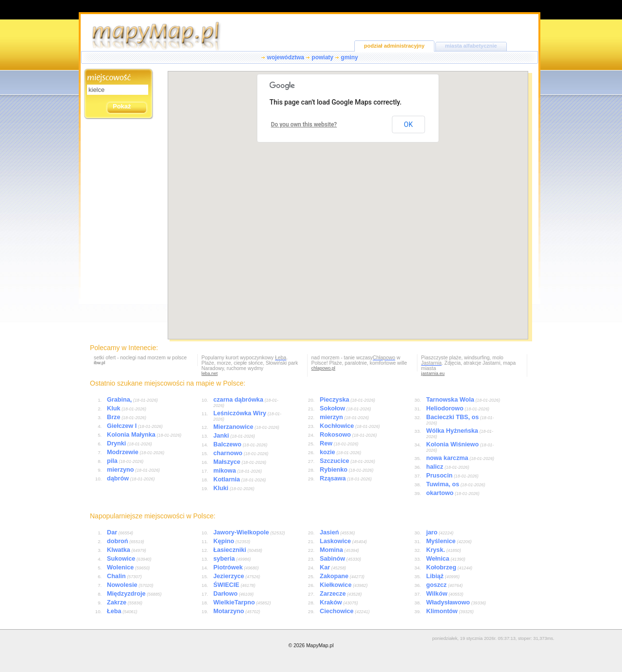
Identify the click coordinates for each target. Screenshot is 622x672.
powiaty (322, 57)
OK (408, 124)
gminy (349, 57)
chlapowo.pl (323, 368)
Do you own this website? (304, 124)
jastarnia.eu (433, 373)
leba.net (210, 373)
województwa (285, 57)
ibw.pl (99, 363)
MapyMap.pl (320, 645)
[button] (371, 238)
